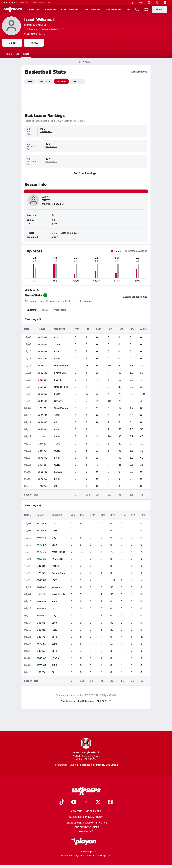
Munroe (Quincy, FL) (35, 25)
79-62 (44, 458)
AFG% (143, 329)
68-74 (43, 486)
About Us (77, 811)
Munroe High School (86, 746)
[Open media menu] (146, 9)
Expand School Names (135, 295)
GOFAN (24, 2)
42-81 (43, 380)
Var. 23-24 (45, 81)
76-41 (44, 344)
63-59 (44, 415)
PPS (132, 329)
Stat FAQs (104, 701)
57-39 (44, 373)
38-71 (43, 451)
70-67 (44, 479)
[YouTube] (141, 3)
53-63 (43, 436)
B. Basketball (69, 9)
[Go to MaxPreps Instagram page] (86, 802)
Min (77, 329)
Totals (45, 310)
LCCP (57, 394)
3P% (113, 515)
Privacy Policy (94, 817)
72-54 (44, 358)
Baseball (50, 9)
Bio (18, 54)
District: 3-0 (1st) (70, 233)
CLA (56, 337)
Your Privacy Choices (86, 827)
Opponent (60, 329)
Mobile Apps (93, 811)
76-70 (44, 365)
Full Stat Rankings (86, 173)
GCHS (57, 451)
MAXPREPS (10, 2)
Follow (34, 43)
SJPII (57, 415)
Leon (57, 358)
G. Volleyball (113, 9)
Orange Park (61, 387)
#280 (55, 237)
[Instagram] (149, 3)
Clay (57, 351)
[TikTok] (133, 3)
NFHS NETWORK (41, 2)
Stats (26, 54)
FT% (143, 515)
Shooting (32, 310)
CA (56, 422)
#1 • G (35, 34)
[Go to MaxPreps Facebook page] (110, 802)
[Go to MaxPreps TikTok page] (62, 802)
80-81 (43, 443)
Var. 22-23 (61, 81)
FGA (110, 329)
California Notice (96, 823)
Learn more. (87, 301)
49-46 (44, 401)
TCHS (57, 344)
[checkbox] (125, 294)
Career (30, 81)
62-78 (43, 408)
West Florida (61, 365)
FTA (133, 515)
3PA (103, 515)
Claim (12, 43)
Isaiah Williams (40, 19)
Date (28, 329)
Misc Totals (60, 310)
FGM (99, 329)
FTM (123, 515)
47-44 (44, 429)
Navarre (59, 401)
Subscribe (76, 817)
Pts (87, 329)
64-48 (44, 351)
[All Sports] (128, 9)
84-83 (44, 422)
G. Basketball (91, 9)
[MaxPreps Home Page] (80, 62)
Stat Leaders (68, 701)
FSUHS (58, 380)
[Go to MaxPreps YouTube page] (74, 802)
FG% (121, 329)
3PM (93, 515)
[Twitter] (157, 3)
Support (86, 831)
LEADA (58, 472)
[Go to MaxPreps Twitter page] (98, 802)
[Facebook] (165, 3)
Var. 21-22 (78, 81)
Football (34, 9)
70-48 (44, 337)
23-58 (43, 387)
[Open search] (137, 9)
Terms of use (73, 823)
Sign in (159, 9)
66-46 (44, 472)
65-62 (44, 394)
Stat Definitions (139, 72)
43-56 (43, 465)
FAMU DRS (60, 373)
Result (41, 329)
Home (9, 54)
